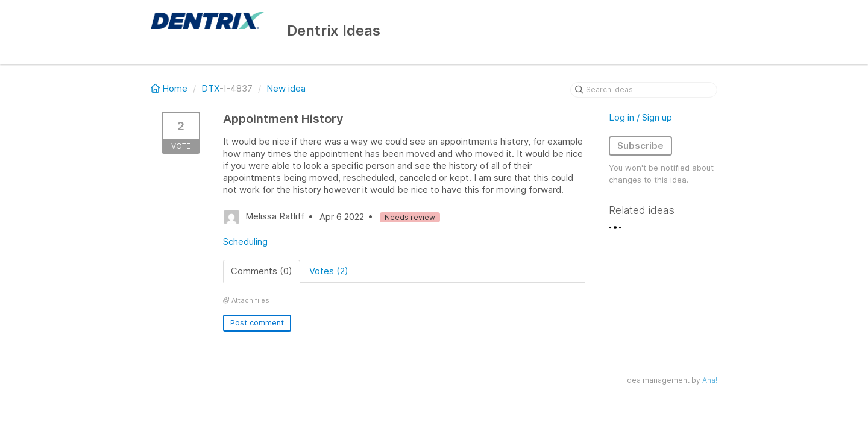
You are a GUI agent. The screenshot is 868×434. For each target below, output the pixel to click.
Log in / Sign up (640, 117)
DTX (210, 88)
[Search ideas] (644, 90)
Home (170, 88)
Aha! (710, 380)
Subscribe (640, 146)
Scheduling (245, 241)
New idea (286, 88)
